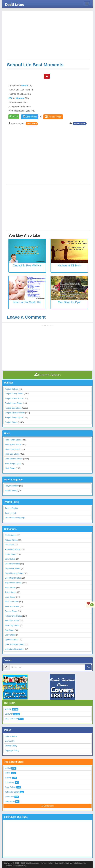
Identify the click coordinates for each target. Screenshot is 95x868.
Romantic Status (12, 621)
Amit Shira (32, 124)
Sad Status (10, 630)
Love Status (10, 597)
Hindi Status (80, 124)
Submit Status (11, 736)
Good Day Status (12, 564)
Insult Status (10, 588)
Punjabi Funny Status (14, 394)
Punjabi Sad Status (13, 408)
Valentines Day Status (14, 649)
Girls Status (10, 559)
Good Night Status (13, 578)
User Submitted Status (15, 644)
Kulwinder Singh (12, 792)
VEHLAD (9, 714)
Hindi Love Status (13, 449)
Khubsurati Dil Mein (69, 266)
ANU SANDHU (11, 719)
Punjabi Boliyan (12, 389)
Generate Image (53, 117)
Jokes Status (10, 592)
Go (88, 667)
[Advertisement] (48, 37)
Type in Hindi (10, 513)
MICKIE (8, 709)
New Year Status (12, 606)
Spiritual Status (11, 640)
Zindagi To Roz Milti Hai (27, 266)
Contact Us (10, 741)
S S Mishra (10, 782)
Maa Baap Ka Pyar (69, 302)
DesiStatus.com (32, 863)
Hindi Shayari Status (14, 459)
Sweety (8, 778)
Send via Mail (30, 117)
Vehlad (8, 768)
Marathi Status (11, 491)
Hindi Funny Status (13, 440)
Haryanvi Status (12, 486)
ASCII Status (10, 535)
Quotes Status (11, 611)
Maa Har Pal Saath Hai (27, 302)
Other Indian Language (15, 518)
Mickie (8, 773)
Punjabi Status (11, 422)
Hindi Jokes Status (13, 444)
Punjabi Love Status (14, 403)
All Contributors (47, 806)
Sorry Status (10, 635)
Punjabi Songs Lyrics (14, 417)
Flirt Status (9, 545)
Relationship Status (13, 616)
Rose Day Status (12, 625)
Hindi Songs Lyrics (13, 464)
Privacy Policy (11, 746)
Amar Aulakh (10, 787)
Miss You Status (12, 602)
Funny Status (11, 554)
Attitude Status (11, 540)
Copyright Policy (12, 751)
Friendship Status (12, 549)
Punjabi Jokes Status (14, 398)
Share (15, 117)
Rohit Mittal (10, 801)
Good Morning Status (14, 573)
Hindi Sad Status (12, 454)
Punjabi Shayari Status (15, 413)
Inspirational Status (13, 583)
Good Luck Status (13, 568)
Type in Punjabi (12, 508)
